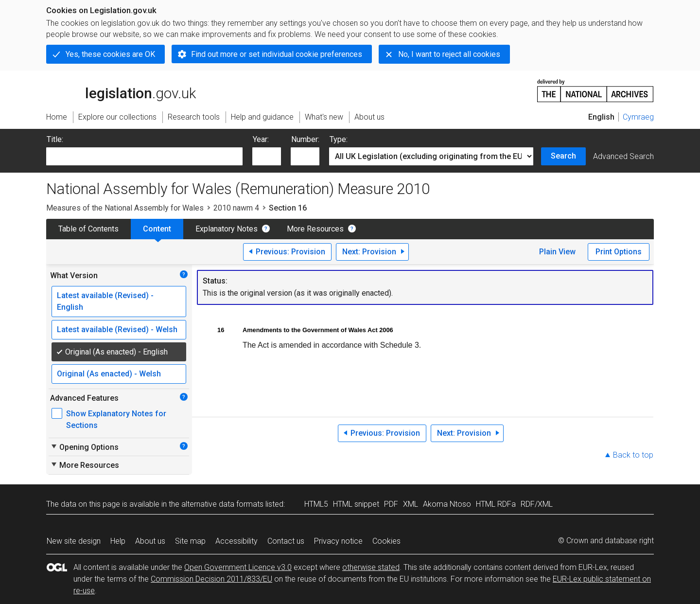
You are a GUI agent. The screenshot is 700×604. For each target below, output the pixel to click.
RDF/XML (537, 504)
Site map (190, 541)
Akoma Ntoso (447, 504)
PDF (391, 504)
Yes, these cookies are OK (110, 54)
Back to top (633, 455)
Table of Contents (88, 229)
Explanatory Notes (227, 229)
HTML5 (316, 504)
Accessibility (236, 541)
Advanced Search (623, 156)
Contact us (286, 541)
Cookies (386, 541)
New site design (74, 541)
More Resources (315, 229)
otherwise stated (371, 567)
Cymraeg (638, 117)
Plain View (557, 252)
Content (157, 229)
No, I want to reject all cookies (449, 54)
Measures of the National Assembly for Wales (125, 208)
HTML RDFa (496, 504)
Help (118, 541)
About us (150, 541)
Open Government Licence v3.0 (238, 567)
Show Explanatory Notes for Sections (116, 419)
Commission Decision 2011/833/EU (211, 579)
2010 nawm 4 (236, 208)
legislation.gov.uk (121, 90)
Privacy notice (338, 541)
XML (411, 504)
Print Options (619, 252)
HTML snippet (356, 504)
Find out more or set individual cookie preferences (277, 54)
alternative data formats (222, 504)
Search (563, 156)
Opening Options (84, 447)
